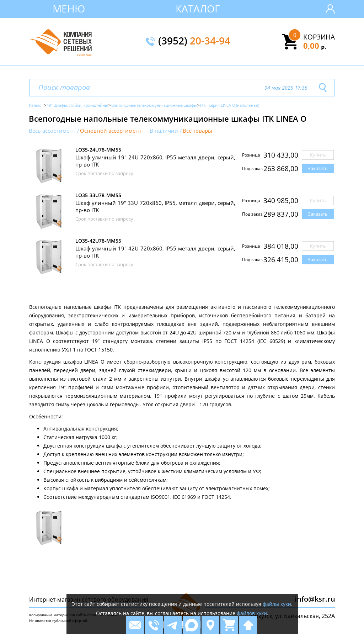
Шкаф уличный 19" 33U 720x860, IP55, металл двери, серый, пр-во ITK (155, 206)
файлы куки (277, 604)
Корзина (319, 37)
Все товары (197, 131)
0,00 (315, 46)
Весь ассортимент (52, 131)
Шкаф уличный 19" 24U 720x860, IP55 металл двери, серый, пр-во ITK (155, 161)
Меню (69, 9)
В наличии (164, 131)
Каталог (198, 9)
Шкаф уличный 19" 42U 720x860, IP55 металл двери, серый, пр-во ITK (155, 252)
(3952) (194, 41)
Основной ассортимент (111, 131)
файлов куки (252, 613)
